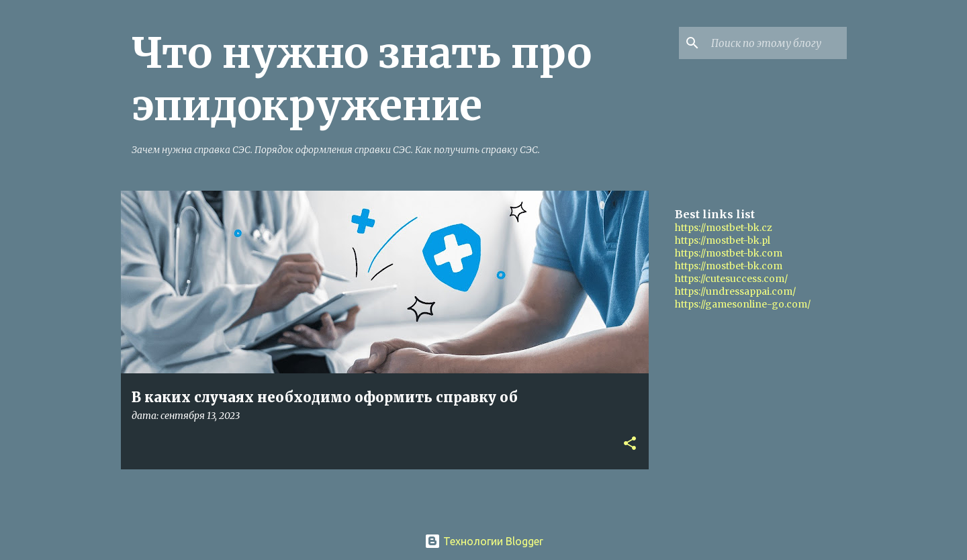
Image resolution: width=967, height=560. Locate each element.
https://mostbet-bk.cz (724, 228)
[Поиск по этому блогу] (776, 43)
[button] (630, 444)
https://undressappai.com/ (735, 291)
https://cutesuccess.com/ (731, 279)
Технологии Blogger (484, 541)
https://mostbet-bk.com (729, 253)
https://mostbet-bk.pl (723, 240)
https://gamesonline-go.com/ (743, 304)
